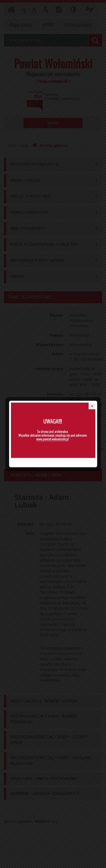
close (92, 387)
